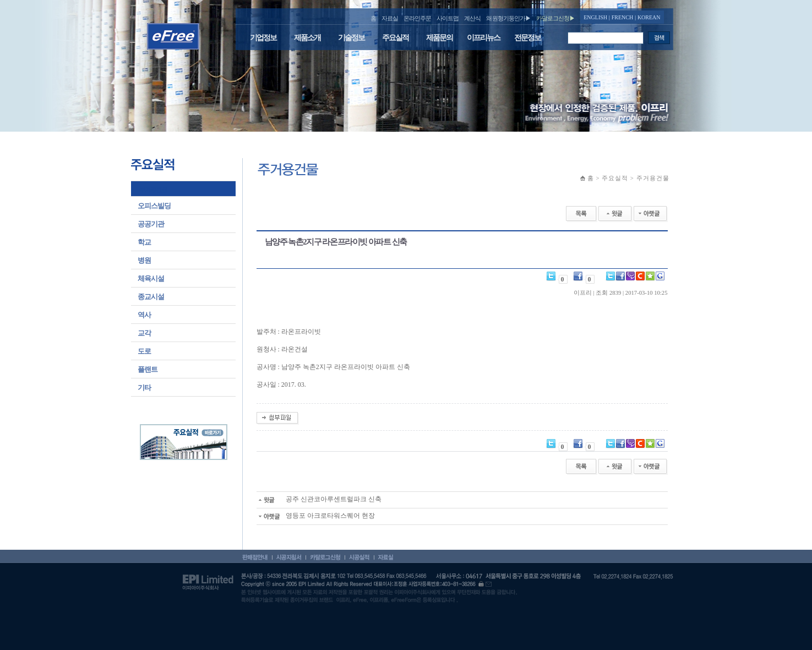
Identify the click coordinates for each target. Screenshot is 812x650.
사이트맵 (448, 18)
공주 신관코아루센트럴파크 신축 (319, 499)
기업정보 (263, 38)
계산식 (472, 18)
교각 (144, 333)
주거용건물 (153, 189)
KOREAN (649, 17)
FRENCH (622, 17)
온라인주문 (417, 18)
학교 (144, 242)
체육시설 (151, 278)
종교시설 (151, 297)
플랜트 (148, 369)
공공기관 (151, 224)
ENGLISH (595, 17)
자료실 (390, 18)
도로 (144, 351)
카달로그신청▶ (555, 18)
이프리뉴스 (483, 38)
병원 (144, 260)
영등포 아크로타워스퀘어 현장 (316, 516)
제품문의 (439, 38)
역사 (144, 315)
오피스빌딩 (154, 206)
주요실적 (395, 38)
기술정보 (351, 38)
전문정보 (527, 38)
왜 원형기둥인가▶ (509, 18)
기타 (144, 388)
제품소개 (307, 38)
